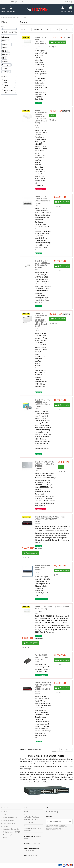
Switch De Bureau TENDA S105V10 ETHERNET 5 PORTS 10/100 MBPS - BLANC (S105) (41, 117)
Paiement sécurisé (9, 823)
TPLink (37, 205)
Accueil (5, 812)
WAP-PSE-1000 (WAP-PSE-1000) (41, 656)
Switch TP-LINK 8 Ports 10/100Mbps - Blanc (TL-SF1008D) (45, 464)
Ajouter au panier (58, 42)
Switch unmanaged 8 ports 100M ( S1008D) (43, 568)
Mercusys (37, 523)
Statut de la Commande (11, 829)
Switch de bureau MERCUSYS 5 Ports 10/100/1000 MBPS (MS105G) (50, 518)
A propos (6, 814)
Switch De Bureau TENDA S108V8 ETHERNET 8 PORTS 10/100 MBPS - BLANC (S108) (41, 320)
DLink (36, 48)
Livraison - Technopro (22, 2)
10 (67, 29)
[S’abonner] (70, 821)
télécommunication (46, 762)
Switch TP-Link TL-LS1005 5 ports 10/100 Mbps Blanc (42, 199)
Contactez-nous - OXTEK (8, 2)
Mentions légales (8, 820)
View (52, 115)
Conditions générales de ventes (11, 836)
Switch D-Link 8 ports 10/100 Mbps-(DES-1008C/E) (42, 263)
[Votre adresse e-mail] (57, 821)
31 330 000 (29, 823)
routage (28, 769)
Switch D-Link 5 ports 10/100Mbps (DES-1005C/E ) (41, 40)
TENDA (37, 127)
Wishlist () (69, 2)
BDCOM (37, 574)
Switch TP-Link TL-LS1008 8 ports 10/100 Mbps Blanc (42, 402)
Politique (5, 826)
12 (48, 29)
